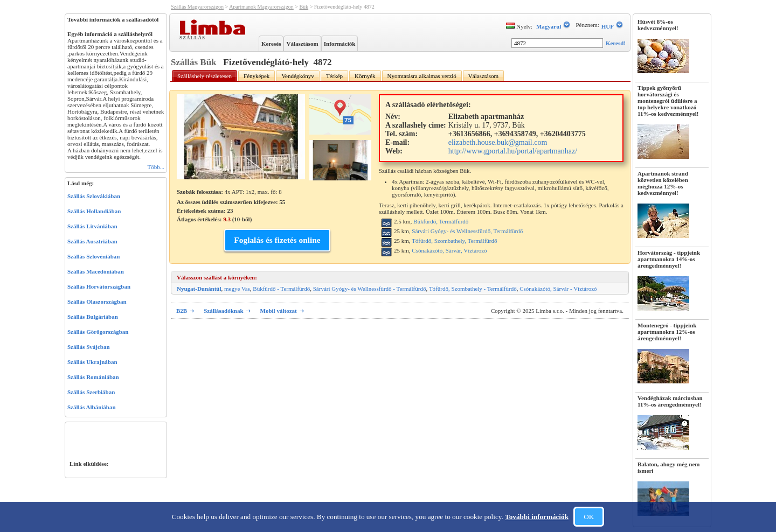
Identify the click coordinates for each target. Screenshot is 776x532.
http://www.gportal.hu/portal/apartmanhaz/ (513, 151)
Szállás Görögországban (98, 332)
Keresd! (616, 43)
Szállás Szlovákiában (94, 196)
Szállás (193, 37)
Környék (365, 76)
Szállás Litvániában (92, 226)
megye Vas (237, 289)
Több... (156, 167)
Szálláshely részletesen (205, 76)
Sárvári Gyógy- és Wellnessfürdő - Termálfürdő (370, 289)
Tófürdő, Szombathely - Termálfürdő (473, 289)
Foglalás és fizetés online (277, 240)
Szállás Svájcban (89, 347)
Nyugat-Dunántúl (199, 289)
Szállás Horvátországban (99, 286)
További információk (537, 517)
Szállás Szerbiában (91, 392)
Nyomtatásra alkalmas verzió (422, 76)
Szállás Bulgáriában (93, 317)
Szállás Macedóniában (96, 271)
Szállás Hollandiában (94, 211)
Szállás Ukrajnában (92, 362)
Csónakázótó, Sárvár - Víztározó (558, 289)
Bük (304, 7)
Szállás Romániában (93, 377)
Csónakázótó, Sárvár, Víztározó (449, 250)
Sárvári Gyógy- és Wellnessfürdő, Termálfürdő (467, 231)
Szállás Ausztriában (92, 241)
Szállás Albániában (92, 407)
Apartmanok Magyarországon (261, 7)
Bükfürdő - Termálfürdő (281, 289)
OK (589, 517)
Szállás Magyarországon (197, 7)
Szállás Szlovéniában (94, 256)
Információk (340, 44)
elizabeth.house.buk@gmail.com (498, 142)
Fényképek (257, 76)
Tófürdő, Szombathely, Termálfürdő (454, 241)
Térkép (334, 76)
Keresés (271, 44)
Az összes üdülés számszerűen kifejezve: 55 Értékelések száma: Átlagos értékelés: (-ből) (231, 211)
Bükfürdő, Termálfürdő (441, 221)
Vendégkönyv (298, 76)
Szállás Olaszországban (97, 302)
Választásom (302, 44)
